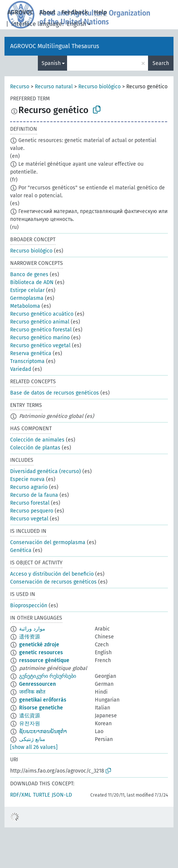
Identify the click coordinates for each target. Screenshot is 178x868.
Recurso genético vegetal (40, 346)
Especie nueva (27, 479)
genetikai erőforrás (43, 700)
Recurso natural (54, 87)
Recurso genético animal (40, 322)
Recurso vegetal (29, 519)
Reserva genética (31, 353)
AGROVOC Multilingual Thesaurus (55, 46)
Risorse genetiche (41, 708)
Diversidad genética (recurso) (46, 471)
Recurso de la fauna (34, 495)
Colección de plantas (35, 448)
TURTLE (41, 795)
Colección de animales (37, 440)
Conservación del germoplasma (48, 542)
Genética (21, 550)
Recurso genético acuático (42, 314)
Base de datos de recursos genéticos (55, 393)
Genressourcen (37, 684)
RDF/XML (21, 795)
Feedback (75, 12)
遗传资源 (30, 637)
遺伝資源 (30, 716)
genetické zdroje (39, 645)
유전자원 (30, 724)
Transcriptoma (27, 361)
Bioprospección (29, 606)
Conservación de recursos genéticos (53, 582)
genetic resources (41, 653)
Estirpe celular (27, 290)
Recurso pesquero (32, 511)
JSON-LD (62, 795)
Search (161, 63)
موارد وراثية (32, 629)
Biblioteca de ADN (32, 282)
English (76, 24)
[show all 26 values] (34, 747)
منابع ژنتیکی (32, 739)
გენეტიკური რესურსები (48, 676)
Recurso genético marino (40, 338)
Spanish (51, 63)
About (47, 12)
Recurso (20, 87)
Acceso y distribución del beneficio (52, 574)
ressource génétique (44, 660)
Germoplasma (27, 298)
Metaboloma (25, 306)
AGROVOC (20, 12)
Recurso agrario (29, 487)
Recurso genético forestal (41, 330)
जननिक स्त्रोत (32, 692)
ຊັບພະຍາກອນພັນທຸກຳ (43, 731)
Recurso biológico (99, 87)
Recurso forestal (30, 503)
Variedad (21, 369)
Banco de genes (29, 274)
